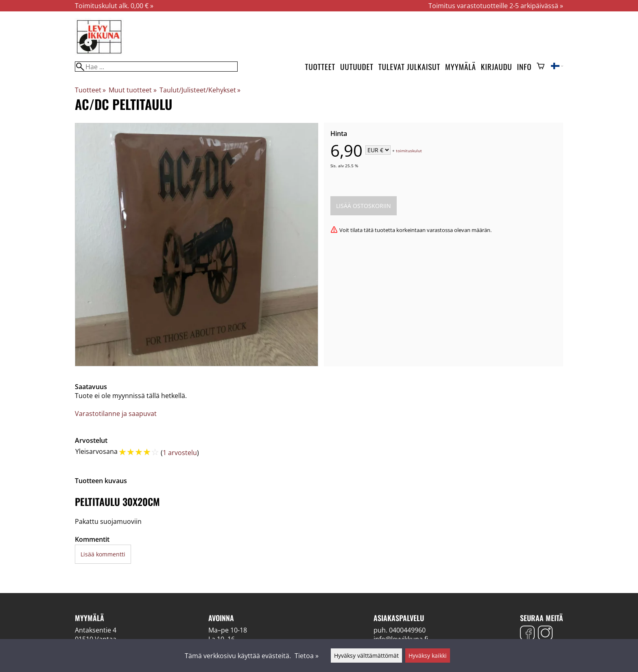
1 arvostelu (180, 453)
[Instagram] (545, 634)
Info (524, 67)
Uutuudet (357, 67)
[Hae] (156, 67)
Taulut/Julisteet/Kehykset (200, 90)
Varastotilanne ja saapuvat (116, 414)
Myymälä (461, 67)
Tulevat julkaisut (409, 67)
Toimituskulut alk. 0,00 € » (114, 6)
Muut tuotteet (132, 90)
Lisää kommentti (103, 554)
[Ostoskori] (541, 67)
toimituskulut (409, 151)
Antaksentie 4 (96, 630)
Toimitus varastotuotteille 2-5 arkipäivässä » (496, 6)
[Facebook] (527, 634)
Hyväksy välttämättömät (366, 656)
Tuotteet (320, 67)
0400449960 (407, 630)
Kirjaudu (497, 67)
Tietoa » (307, 656)
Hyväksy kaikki (428, 656)
